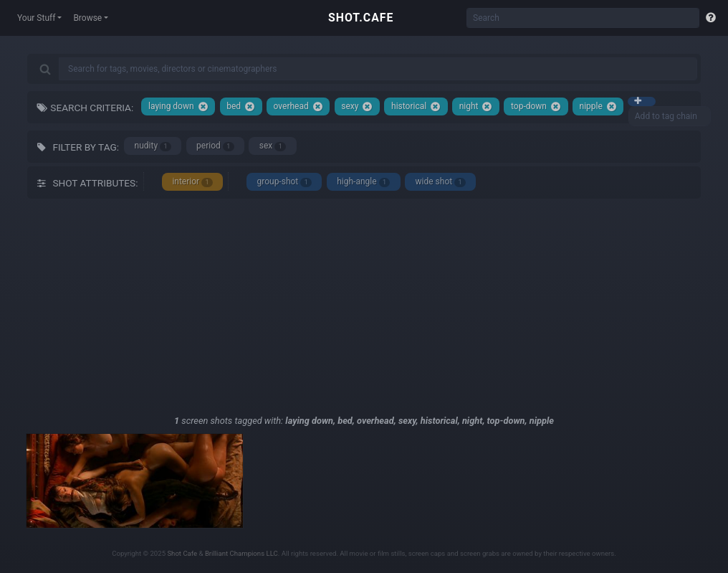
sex (273, 146)
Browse (87, 18)
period (215, 146)
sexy (357, 106)
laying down (178, 106)
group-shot (284, 182)
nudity (153, 146)
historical (416, 106)
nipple (598, 106)
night (476, 106)
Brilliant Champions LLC (241, 553)
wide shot (441, 182)
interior (192, 182)
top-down (536, 106)
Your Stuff (36, 18)
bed (241, 106)
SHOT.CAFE (361, 18)
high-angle (363, 182)
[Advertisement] (364, 306)
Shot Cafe (182, 553)
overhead (298, 106)
